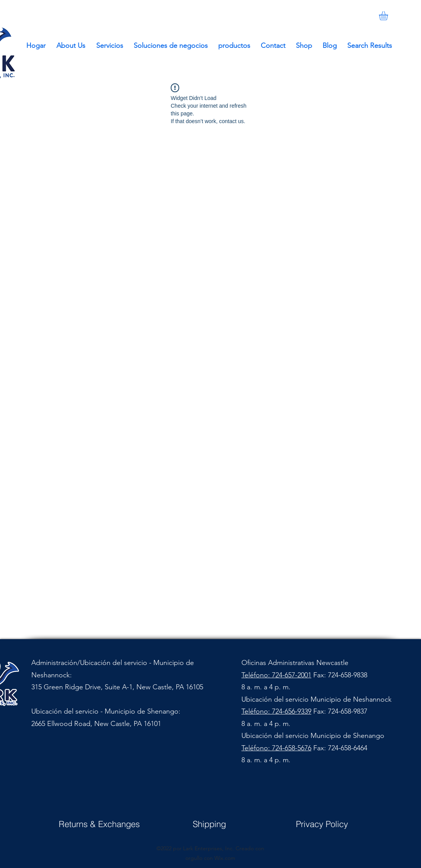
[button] (389, 16)
